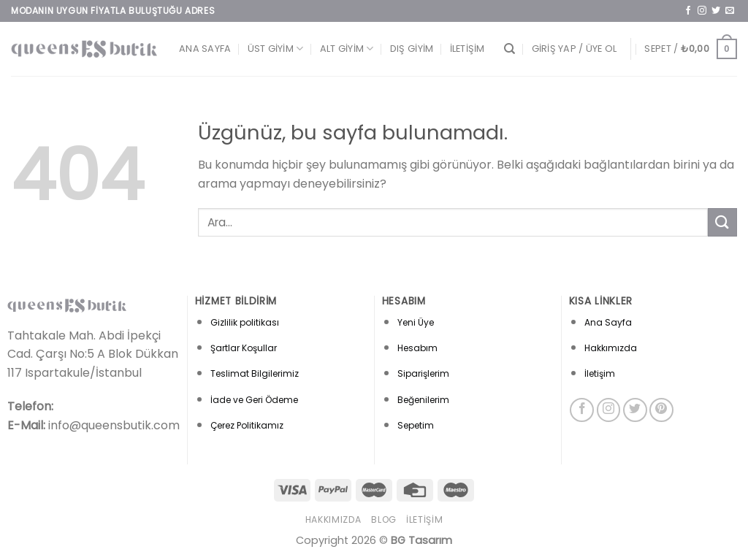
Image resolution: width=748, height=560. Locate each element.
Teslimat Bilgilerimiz (255, 373)
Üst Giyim (276, 49)
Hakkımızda (611, 348)
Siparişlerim (423, 373)
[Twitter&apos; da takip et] (716, 11)
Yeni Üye (416, 322)
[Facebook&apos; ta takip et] (688, 11)
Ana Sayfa (205, 49)
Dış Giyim (412, 49)
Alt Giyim (347, 49)
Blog (383, 519)
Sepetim (416, 425)
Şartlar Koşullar (244, 348)
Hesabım (417, 348)
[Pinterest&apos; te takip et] (661, 410)
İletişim (467, 49)
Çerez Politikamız (247, 425)
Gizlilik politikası (245, 322)
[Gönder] (722, 222)
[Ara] (510, 49)
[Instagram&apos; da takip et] (702, 11)
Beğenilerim (423, 400)
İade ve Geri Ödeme (254, 400)
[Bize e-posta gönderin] (730, 11)
